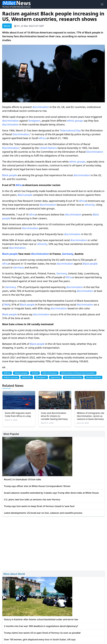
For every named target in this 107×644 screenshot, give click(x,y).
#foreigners (41, 377)
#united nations (93, 377)
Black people (9, 175)
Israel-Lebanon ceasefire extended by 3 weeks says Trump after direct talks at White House (51, 493)
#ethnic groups (11, 377)
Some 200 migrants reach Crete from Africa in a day (18, 415)
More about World (14, 574)
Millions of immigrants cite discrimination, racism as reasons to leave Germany (91, 416)
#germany (55, 377)
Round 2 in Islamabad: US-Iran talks (23, 479)
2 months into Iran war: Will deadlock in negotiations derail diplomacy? (41, 626)
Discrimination (21, 134)
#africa (7, 373)
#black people (21, 373)
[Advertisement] (53, 543)
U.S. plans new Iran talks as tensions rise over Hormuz (32, 500)
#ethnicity (27, 377)
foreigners (34, 121)
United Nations (48, 148)
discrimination (41, 107)
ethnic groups (75, 121)
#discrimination (50, 373)
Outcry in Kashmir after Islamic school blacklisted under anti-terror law (41, 619)
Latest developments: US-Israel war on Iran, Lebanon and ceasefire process (43, 513)
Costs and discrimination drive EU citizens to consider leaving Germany (54, 416)
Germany (68, 254)
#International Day (73, 377)
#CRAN (35, 373)
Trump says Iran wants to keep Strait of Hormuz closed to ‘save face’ (39, 506)
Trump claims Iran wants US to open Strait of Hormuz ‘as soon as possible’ (42, 633)
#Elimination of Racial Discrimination (78, 373)
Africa (43, 138)
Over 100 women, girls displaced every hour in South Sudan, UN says (40, 639)
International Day (71, 130)
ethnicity (90, 205)
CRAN (6, 305)
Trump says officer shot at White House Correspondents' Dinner (37, 486)
